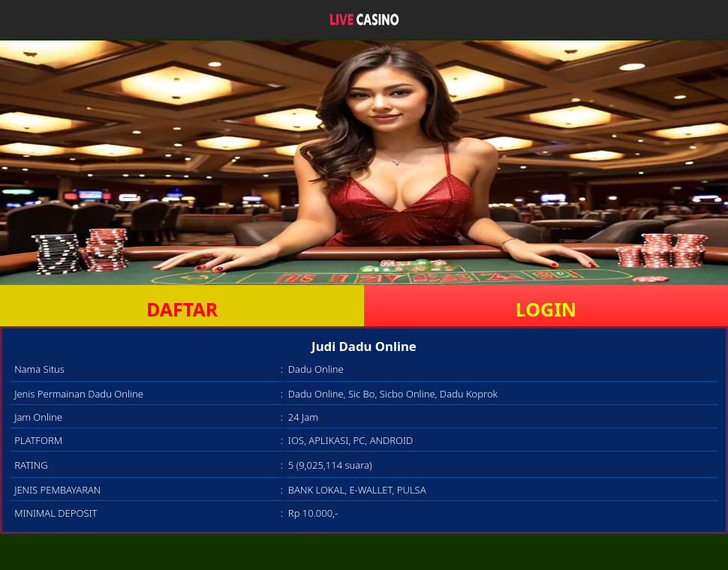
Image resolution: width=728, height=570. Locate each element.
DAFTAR (182, 309)
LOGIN (546, 309)
